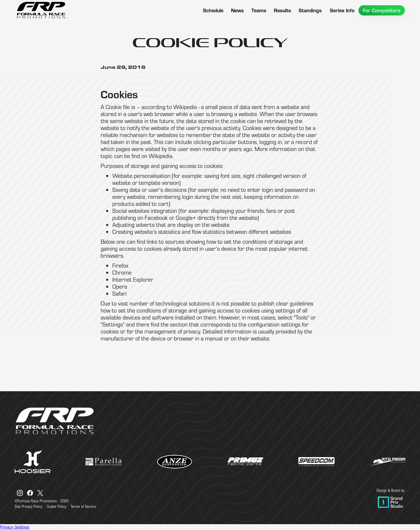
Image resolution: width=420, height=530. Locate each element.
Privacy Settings (15, 527)
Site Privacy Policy (28, 506)
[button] (259, 10)
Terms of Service (83, 506)
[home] (41, 10)
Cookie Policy (56, 506)
